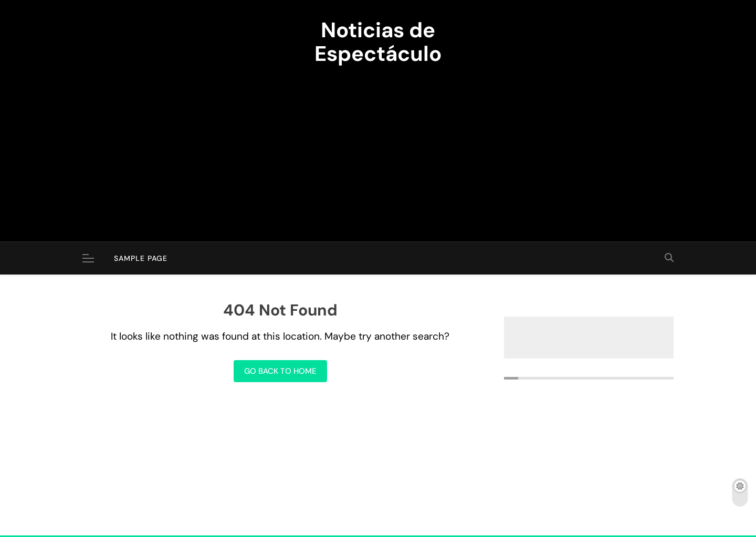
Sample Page (141, 258)
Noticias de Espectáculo (378, 42)
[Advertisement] (378, 147)
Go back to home (280, 371)
